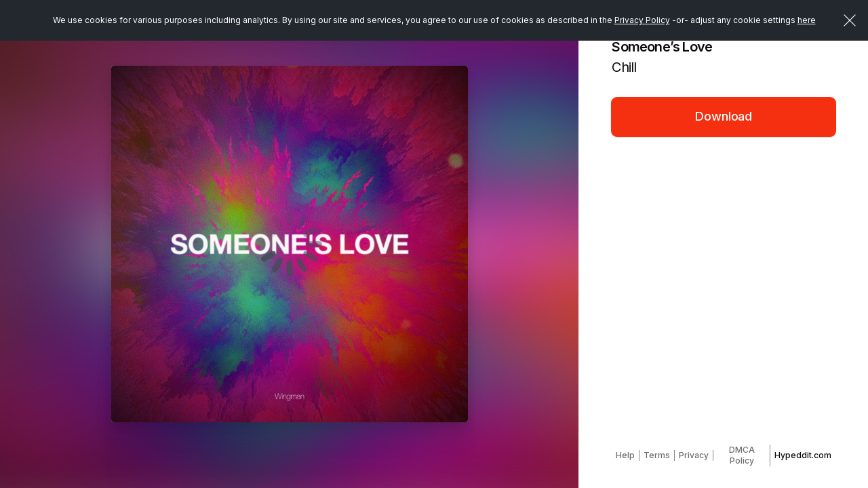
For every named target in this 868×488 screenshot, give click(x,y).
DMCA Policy (742, 455)
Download (724, 116)
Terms (657, 455)
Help (625, 455)
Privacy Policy (642, 20)
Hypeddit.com (803, 455)
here (807, 20)
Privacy (694, 455)
